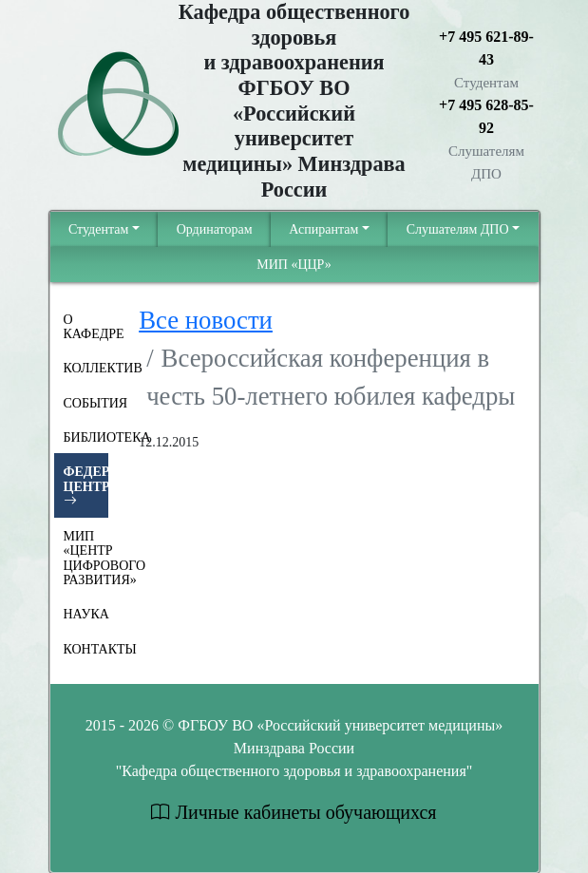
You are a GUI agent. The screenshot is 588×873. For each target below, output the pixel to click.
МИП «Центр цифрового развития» (86, 558)
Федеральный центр (86, 486)
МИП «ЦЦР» (294, 265)
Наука (86, 614)
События (86, 403)
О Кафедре (86, 327)
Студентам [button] (98, 229)
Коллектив (86, 368)
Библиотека (86, 437)
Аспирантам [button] (323, 229)
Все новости (206, 320)
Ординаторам (215, 229)
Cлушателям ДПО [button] (458, 229)
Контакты (86, 649)
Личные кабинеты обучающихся (294, 812)
